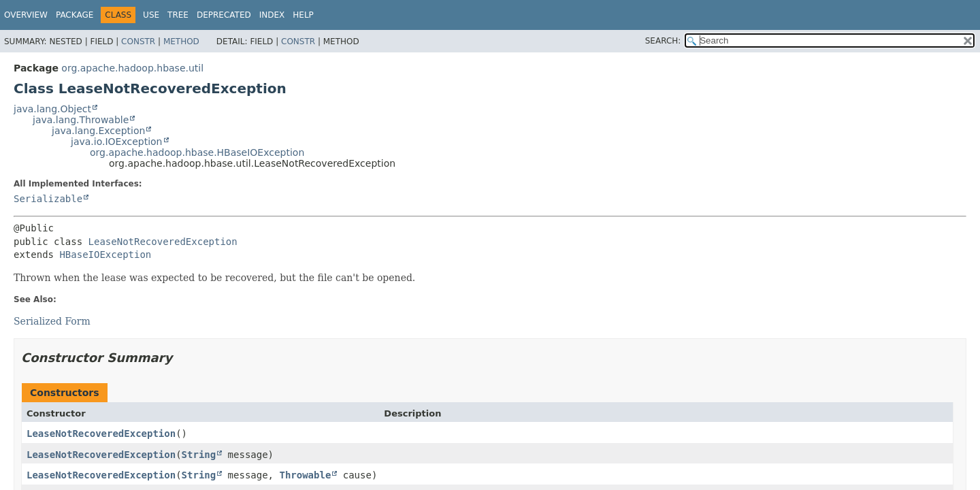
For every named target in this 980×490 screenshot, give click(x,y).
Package (75, 15)
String (199, 455)
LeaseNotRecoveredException (163, 242)
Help (303, 15)
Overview (26, 15)
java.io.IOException (117, 142)
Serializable (48, 199)
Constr (138, 42)
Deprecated (224, 15)
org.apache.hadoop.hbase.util (132, 68)
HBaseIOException (105, 255)
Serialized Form (52, 321)
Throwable (305, 475)
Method (181, 42)
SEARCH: (663, 41)
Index (272, 15)
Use (151, 15)
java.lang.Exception (98, 131)
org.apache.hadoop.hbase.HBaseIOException (197, 152)
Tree (178, 15)
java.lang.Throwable (81, 120)
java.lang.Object (52, 109)
